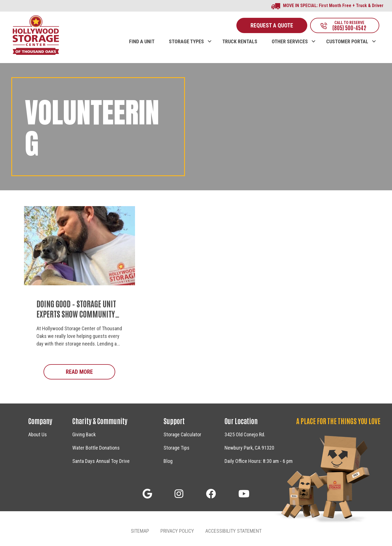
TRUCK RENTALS (240, 42)
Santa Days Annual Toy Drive (101, 461)
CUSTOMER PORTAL (347, 42)
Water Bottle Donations (96, 448)
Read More (91, 371)
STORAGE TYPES (186, 42)
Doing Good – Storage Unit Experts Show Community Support (76, 314)
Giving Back (84, 434)
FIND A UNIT (142, 42)
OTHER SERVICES (290, 42)
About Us (38, 434)
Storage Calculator (182, 434)
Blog (168, 461)
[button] (209, 36)
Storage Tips (177, 448)
